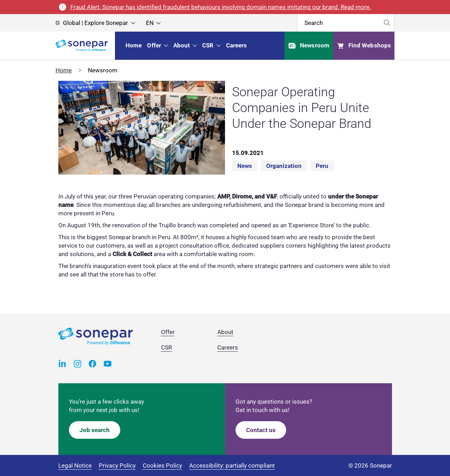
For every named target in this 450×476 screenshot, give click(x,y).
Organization (284, 166)
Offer (168, 332)
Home (64, 70)
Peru (322, 166)
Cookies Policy (162, 465)
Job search (95, 430)
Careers (228, 347)
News (245, 166)
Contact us (261, 430)
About (225, 332)
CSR (166, 347)
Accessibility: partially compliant (232, 465)
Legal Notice (75, 465)
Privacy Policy (117, 465)
